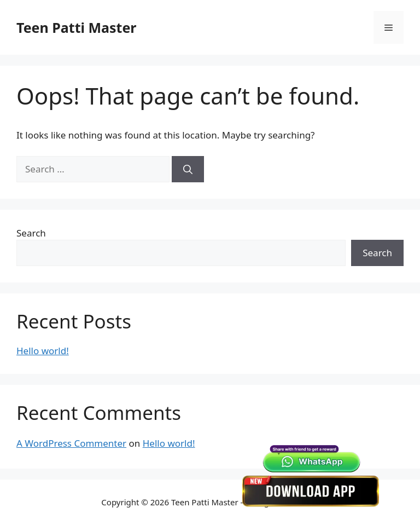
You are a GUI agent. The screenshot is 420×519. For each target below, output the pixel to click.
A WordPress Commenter (71, 443)
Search (31, 233)
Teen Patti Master (77, 27)
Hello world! (43, 351)
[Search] (188, 169)
